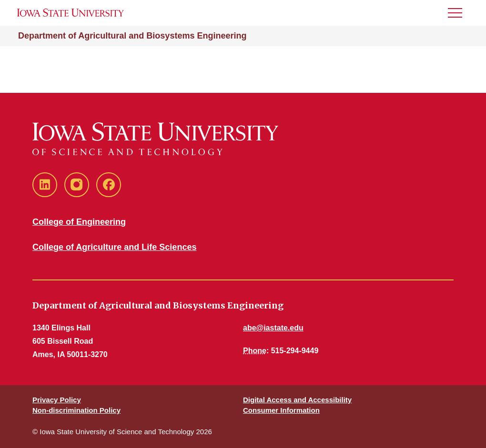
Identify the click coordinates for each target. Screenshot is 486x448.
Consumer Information (281, 410)
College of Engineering (79, 222)
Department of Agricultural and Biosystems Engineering (132, 36)
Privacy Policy (57, 400)
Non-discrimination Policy (76, 410)
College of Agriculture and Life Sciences (114, 247)
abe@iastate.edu (273, 328)
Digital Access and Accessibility (297, 400)
